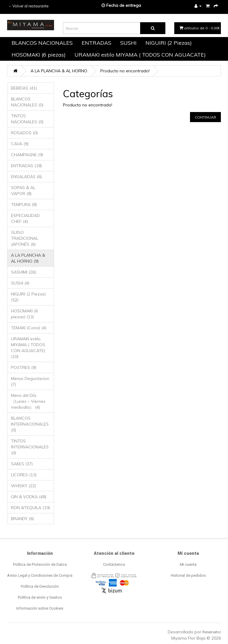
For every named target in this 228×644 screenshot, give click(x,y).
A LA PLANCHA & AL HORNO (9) (28, 258)
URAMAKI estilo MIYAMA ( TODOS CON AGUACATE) (140, 55)
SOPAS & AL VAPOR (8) (23, 191)
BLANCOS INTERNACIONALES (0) (30, 424)
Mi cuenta (188, 564)
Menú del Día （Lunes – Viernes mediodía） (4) (28, 401)
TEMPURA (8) (24, 204)
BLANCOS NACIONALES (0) (27, 102)
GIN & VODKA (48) (29, 497)
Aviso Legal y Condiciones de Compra (40, 575)
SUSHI (128, 43)
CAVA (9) (20, 144)
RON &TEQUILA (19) (30, 508)
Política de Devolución (40, 586)
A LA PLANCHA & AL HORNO (59, 71)
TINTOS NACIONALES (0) (27, 119)
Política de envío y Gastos (40, 597)
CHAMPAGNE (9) (27, 155)
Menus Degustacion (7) (30, 381)
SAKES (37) (22, 464)
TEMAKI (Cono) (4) (29, 328)
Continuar (205, 117)
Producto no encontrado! (125, 71)
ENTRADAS (96, 43)
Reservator (212, 632)
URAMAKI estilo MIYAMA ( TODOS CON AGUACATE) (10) (28, 348)
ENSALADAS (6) (26, 177)
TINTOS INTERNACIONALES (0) (30, 447)
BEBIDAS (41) (24, 88)
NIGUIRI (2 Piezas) (169, 43)
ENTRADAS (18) (26, 166)
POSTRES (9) (24, 367)
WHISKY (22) (23, 486)
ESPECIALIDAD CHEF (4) (25, 218)
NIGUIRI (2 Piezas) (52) (28, 297)
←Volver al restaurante (28, 6)
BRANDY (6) (22, 519)
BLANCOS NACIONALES (42, 43)
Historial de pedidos (188, 575)
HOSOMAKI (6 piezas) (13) (24, 314)
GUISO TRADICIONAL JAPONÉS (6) (25, 238)
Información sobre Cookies (40, 608)
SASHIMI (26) (23, 272)
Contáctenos (114, 564)
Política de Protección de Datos (40, 564)
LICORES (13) (24, 475)
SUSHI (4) (20, 283)
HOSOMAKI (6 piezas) (39, 55)
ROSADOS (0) (24, 133)
